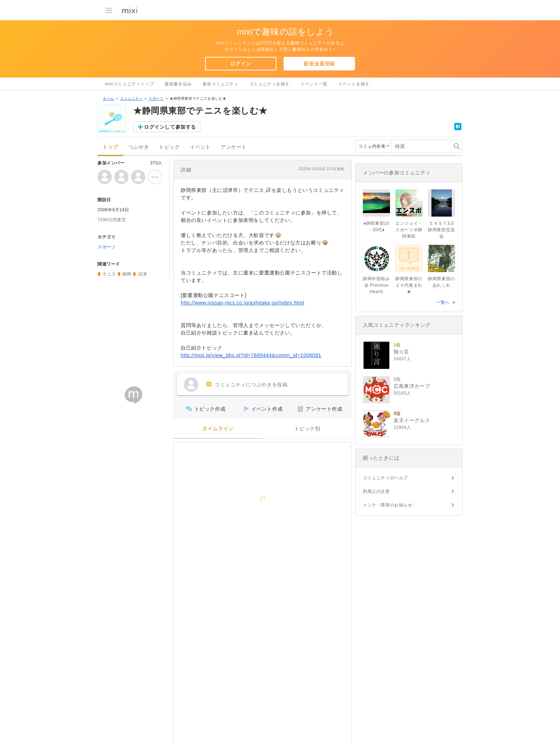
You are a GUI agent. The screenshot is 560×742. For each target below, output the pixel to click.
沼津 (142, 274)
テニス (109, 274)
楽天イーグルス (412, 420)
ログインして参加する (170, 127)
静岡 (127, 274)
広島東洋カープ (412, 386)
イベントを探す (354, 84)
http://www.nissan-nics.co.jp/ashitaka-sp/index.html (242, 303)
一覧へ (443, 302)
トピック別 (307, 429)
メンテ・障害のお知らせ (388, 505)
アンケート (234, 147)
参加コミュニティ (221, 84)
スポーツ (156, 98)
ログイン (240, 64)
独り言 (401, 352)
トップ (110, 147)
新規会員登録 (319, 64)
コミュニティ (131, 98)
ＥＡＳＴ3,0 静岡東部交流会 (441, 230)
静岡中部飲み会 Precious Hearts (376, 285)
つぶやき (139, 147)
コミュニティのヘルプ (385, 478)
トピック (169, 147)
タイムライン (218, 429)
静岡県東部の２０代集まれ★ (409, 285)
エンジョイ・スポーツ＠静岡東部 (409, 230)
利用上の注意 (376, 491)
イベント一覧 (314, 84)
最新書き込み (178, 84)
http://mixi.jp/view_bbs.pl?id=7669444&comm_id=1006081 (251, 355)
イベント (200, 147)
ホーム (109, 98)
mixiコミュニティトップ (129, 84)
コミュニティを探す (269, 84)
